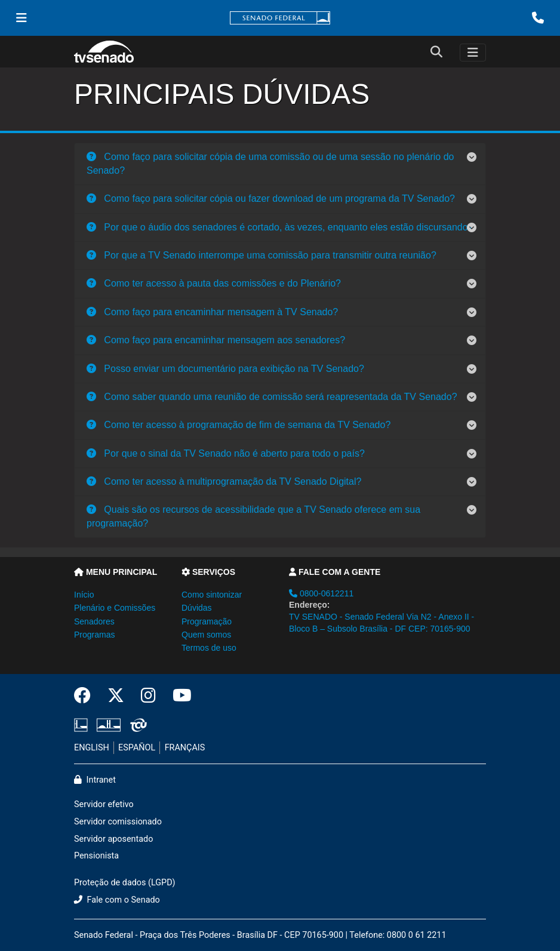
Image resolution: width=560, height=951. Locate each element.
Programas (94, 635)
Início (84, 595)
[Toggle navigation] (473, 53)
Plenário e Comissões (115, 608)
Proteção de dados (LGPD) (125, 883)
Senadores (94, 621)
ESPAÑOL (137, 748)
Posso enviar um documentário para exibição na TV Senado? (225, 369)
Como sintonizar (212, 595)
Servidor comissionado (118, 822)
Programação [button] (207, 621)
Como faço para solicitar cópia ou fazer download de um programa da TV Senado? (271, 198)
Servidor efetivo (104, 804)
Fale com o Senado (117, 900)
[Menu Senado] (21, 18)
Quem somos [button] (206, 635)
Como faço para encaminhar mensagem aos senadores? (216, 340)
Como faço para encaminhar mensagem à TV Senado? (212, 312)
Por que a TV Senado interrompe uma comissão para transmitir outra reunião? (261, 255)
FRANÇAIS (185, 748)
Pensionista (96, 856)
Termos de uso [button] (209, 648)
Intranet (95, 780)
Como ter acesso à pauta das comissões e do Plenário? (214, 283)
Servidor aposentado (113, 839)
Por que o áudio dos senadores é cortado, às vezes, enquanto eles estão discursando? (280, 227)
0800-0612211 (321, 593)
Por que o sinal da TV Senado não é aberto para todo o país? (226, 453)
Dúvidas (197, 608)
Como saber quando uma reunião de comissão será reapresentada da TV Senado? (272, 397)
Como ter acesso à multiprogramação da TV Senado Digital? (224, 481)
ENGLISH (92, 748)
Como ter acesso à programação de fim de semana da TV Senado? (239, 425)
